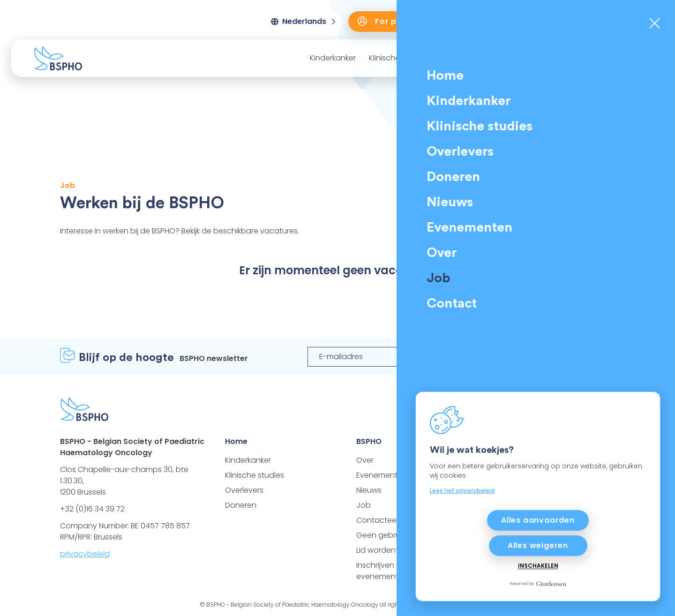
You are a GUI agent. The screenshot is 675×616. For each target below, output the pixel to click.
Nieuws (505, 58)
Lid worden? (378, 550)
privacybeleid (85, 554)
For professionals (403, 21)
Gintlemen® (459, 605)
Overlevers (460, 58)
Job (364, 505)
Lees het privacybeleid (462, 491)
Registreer (566, 357)
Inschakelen (538, 566)
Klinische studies (398, 58)
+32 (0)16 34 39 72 (92, 509)
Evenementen (556, 58)
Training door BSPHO (526, 21)
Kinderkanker (333, 58)
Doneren (629, 21)
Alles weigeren (538, 545)
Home (236, 441)
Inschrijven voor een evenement (393, 571)
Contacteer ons (385, 520)
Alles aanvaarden (538, 520)
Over (604, 58)
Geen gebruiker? (386, 535)
